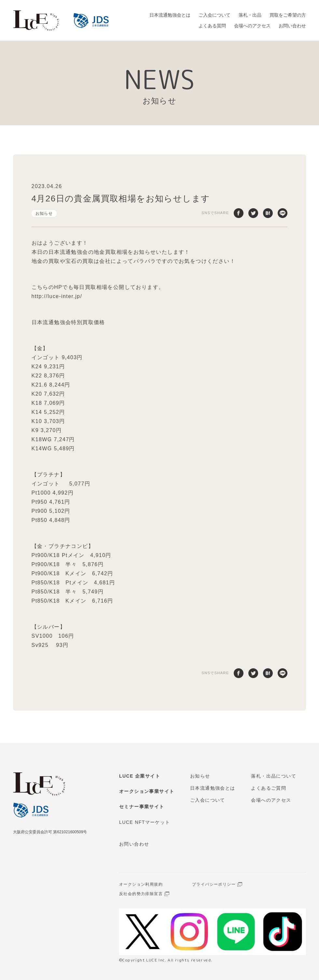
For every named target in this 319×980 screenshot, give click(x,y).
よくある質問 (212, 26)
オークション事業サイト (147, 791)
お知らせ (44, 213)
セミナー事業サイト (142, 807)
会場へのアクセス (252, 26)
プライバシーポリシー (214, 884)
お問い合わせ (292, 26)
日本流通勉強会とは (170, 15)
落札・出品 (250, 15)
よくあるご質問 (269, 788)
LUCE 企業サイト (140, 776)
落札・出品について (274, 776)
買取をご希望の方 (288, 15)
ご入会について (215, 15)
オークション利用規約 (141, 884)
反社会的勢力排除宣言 (141, 894)
